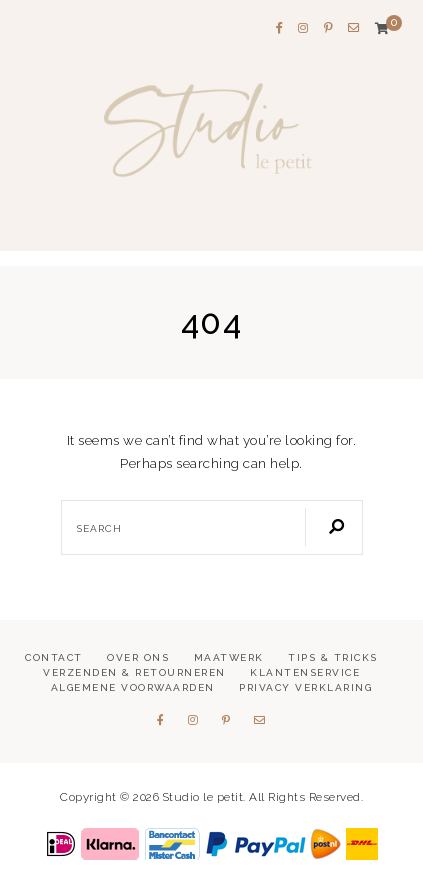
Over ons (138, 657)
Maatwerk (229, 657)
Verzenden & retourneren (134, 672)
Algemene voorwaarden (133, 687)
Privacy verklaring (305, 687)
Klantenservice (305, 672)
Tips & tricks (333, 657)
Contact (54, 657)
